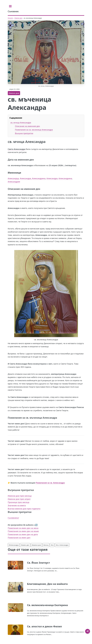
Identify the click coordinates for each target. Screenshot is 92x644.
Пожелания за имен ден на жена (23, 528)
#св (52, 545)
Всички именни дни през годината (24, 509)
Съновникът (13, 518)
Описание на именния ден (27, 126)
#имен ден (25, 545)
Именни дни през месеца (20, 496)
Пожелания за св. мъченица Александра (34, 130)
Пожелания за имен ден (19, 538)
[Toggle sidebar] (10, 6)
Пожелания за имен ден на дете (23, 534)
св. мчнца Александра (21, 122)
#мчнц (46, 545)
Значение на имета (17, 505)
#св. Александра (62, 545)
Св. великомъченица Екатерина (47, 605)
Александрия (14, 182)
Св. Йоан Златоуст (38, 563)
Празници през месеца (19, 502)
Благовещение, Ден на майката (47, 584)
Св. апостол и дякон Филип (44, 626)
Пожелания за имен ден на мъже (23, 531)
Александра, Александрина (33, 178)
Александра (52, 178)
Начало (10, 18)
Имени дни (18, 18)
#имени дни (36, 545)
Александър (13, 178)
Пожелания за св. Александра (50, 483)
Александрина (65, 178)
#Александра (14, 545)
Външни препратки (24, 133)
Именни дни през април (19, 499)
